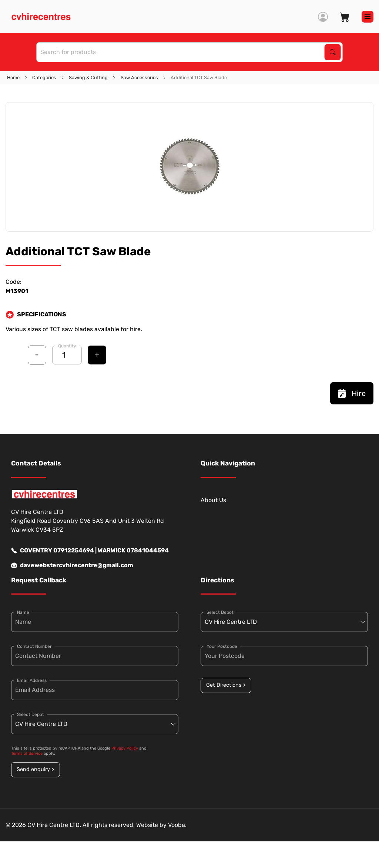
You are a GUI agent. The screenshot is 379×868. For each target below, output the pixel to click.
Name (23, 612)
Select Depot (31, 714)
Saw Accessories (139, 78)
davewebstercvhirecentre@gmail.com (72, 565)
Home (13, 78)
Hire (352, 393)
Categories (44, 78)
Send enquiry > (35, 769)
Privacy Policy (125, 748)
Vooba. (177, 825)
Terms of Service (27, 753)
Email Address (32, 680)
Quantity (67, 346)
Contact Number (34, 646)
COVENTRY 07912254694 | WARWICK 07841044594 (90, 551)
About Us (213, 500)
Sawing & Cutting (88, 78)
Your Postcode (222, 646)
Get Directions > (226, 685)
